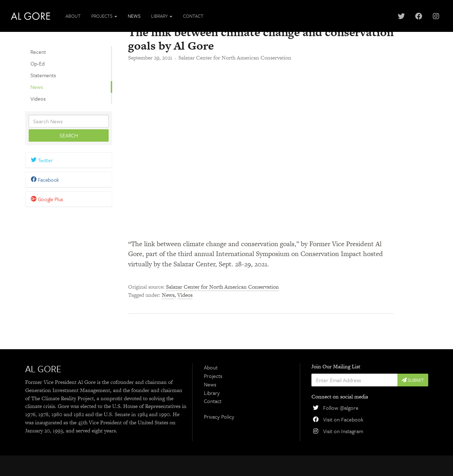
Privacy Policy (219, 437)
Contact (193, 16)
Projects (213, 396)
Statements (43, 75)
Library (212, 413)
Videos (38, 98)
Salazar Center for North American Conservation (235, 78)
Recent (38, 52)
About (73, 16)
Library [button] (162, 16)
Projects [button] (104, 16)
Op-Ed (38, 63)
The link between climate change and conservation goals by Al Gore (261, 59)
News (134, 16)
